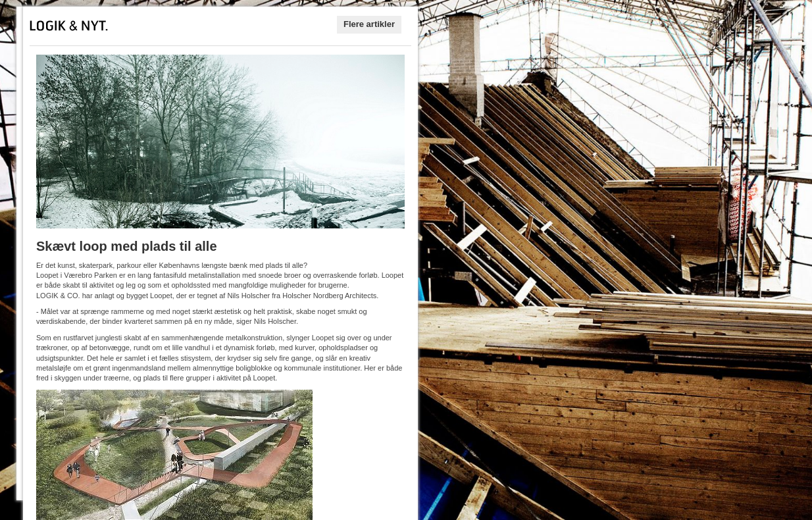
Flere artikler (369, 24)
